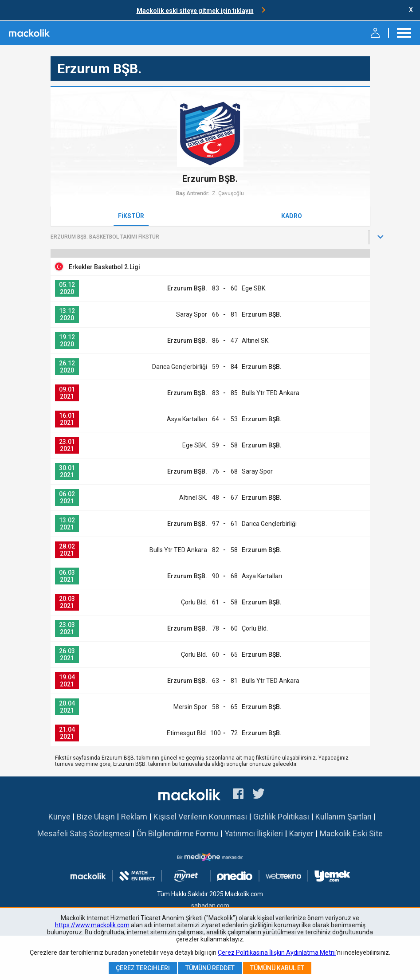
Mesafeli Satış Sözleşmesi (84, 833)
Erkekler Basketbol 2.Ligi (104, 267)
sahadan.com (210, 906)
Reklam (134, 817)
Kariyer (301, 833)
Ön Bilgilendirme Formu (177, 833)
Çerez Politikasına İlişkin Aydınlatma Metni (277, 953)
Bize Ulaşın (96, 817)
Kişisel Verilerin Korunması (200, 817)
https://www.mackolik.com (92, 925)
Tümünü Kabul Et (277, 968)
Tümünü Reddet (210, 968)
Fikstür (131, 216)
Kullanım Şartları (343, 817)
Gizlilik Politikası (281, 817)
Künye (59, 817)
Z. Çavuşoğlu (228, 193)
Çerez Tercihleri (143, 968)
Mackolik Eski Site (351, 833)
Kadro (292, 216)
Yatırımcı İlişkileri (254, 833)
